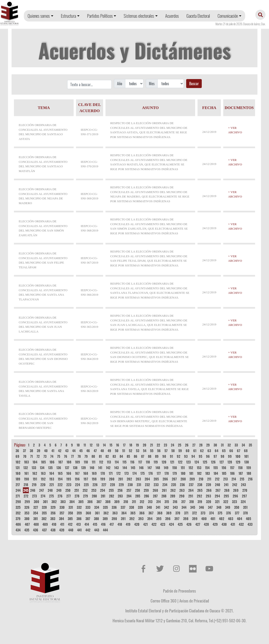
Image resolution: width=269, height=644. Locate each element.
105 (43, 462)
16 (118, 445)
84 (121, 456)
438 (53, 530)
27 (194, 445)
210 (201, 479)
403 (231, 519)
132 (26, 468)
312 (142, 502)
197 (86, 479)
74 (52, 456)
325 (18, 507)
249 (59, 490)
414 (87, 524)
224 (78, 485)
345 (193, 507)
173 (126, 473)
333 (88, 507)
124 (197, 462)
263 (182, 490)
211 (209, 479)
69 (17, 456)
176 (151, 473)
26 (187, 445)
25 (180, 445)
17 (124, 445)
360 (88, 513)
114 (117, 462)
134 (42, 468)
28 (201, 445)
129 (238, 462)
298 (18, 502)
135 (50, 468)
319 (200, 502)
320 (209, 502)
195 (69, 479)
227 (104, 485)
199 (103, 479)
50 (117, 451)
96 (208, 456)
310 (126, 502)
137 (67, 468)
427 (198, 524)
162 (35, 473)
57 (166, 451)
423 (163, 524)
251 (77, 490)
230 (130, 485)
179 (175, 473)
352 (18, 513)
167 (77, 473)
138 (75, 468)
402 (222, 519)
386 (79, 519)
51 (124, 451)
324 (243, 502)
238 (200, 485)
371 (186, 513)
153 (199, 468)
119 (156, 462)
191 (35, 479)
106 (52, 462)
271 (18, 496)
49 (109, 451)
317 (183, 502)
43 (67, 451)
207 (174, 479)
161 (26, 473)
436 (36, 530)
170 (103, 473)
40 (46, 451)
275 (51, 496)
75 (59, 456)
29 (208, 445)
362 (106, 513)
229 (121, 485)
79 (86, 456)
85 (128, 456)
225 (86, 485)
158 (240, 468)
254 (103, 490)
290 (182, 496)
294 (217, 496)
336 (114, 507)
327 (36, 507)
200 (112, 479)
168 (86, 473)
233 (156, 485)
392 (132, 519)
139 (84, 468)
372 (194, 513)
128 (230, 462)
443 (97, 530)
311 (134, 502)
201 (121, 479)
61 (195, 451)
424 (171, 524)
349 (228, 507)
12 (91, 445)
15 (111, 445)
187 (241, 473)
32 (229, 445)
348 (219, 507)
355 (44, 513)
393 (141, 519)
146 (141, 468)
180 (183, 473)
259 (146, 490)
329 (53, 507)
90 (164, 456)
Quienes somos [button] (39, 16)
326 (27, 507)
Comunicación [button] (228, 16)
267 (218, 490)
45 (81, 451)
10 (78, 445)
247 (42, 490)
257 (129, 490)
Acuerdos (172, 16)
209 (192, 479)
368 (160, 513)
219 (34, 485)
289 (173, 496)
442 (88, 530)
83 (114, 456)
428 (206, 524)
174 (134, 473)
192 (43, 479)
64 (216, 451)
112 (101, 462)
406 (18, 524)
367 (151, 513)
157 (232, 468)
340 (149, 507)
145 (133, 468)
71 (32, 456)
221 (52, 485)
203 (138, 479)
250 (68, 490)
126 (213, 462)
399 (195, 519)
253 (94, 490)
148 (158, 468)
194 (60, 479)
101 (246, 456)
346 (202, 507)
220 (43, 485)
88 (150, 456)
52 (130, 451)
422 (154, 524)
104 (35, 462)
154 (207, 468)
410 (54, 524)
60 (188, 451)
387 (88, 519)
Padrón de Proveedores (179, 591)
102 (18, 462)
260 (155, 490)
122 (180, 462)
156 (224, 468)
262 (173, 490)
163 (43, 473)
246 (33, 490)
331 (71, 507)
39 (39, 451)
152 (191, 468)
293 (208, 496)
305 (81, 502)
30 (215, 445)
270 (245, 490)
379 (18, 519)
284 (129, 496)
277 (69, 496)
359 (79, 513)
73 (45, 456)
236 (182, 485)
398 (186, 519)
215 (242, 479)
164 (52, 473)
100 (238, 456)
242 (235, 485)
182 (199, 473)
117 (140, 462)
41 (53, 451)
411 (62, 524)
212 (217, 479)
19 (137, 445)
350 (237, 507)
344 (184, 507)
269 (236, 490)
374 (211, 513)
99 (230, 456)
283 (120, 496)
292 (199, 496)
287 (155, 496)
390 (114, 519)
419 (128, 524)
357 (62, 513)
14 (104, 445)
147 (150, 468)
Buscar (194, 84)
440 (71, 530)
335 (105, 507)
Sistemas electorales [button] (139, 16)
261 (164, 490)
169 (94, 473)
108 (69, 462)
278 (77, 496)
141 (100, 468)
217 (18, 485)
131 (18, 468)
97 (215, 456)
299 (27, 502)
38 (31, 451)
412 (70, 524)
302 (54, 502)
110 (86, 462)
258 (137, 490)
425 (180, 524)
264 (191, 490)
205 (156, 479)
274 (43, 496)
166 (69, 473)
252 (85, 490)
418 (120, 524)
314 (158, 502)
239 (209, 485)
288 (164, 496)
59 (180, 451)
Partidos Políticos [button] (100, 16)
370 (178, 513)
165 (60, 473)
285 (138, 496)
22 (158, 445)
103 (26, 462)
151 (183, 468)
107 (61, 462)
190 (27, 479)
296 (235, 496)
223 (69, 485)
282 (111, 496)
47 (95, 451)
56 (159, 451)
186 (232, 473)
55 (152, 451)
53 (138, 451)
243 (243, 485)
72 (38, 456)
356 (53, 513)
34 (243, 445)
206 (165, 479)
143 (116, 468)
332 (79, 507)
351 (245, 507)
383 (53, 519)
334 (97, 507)
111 (94, 462)
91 (171, 456)
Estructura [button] (68, 16)
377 (237, 513)
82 (107, 456)
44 (74, 451)
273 (34, 496)
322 (226, 502)
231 (139, 485)
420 (137, 524)
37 (24, 451)
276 (60, 496)
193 (52, 479)
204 (147, 479)
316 (175, 502)
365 (133, 513)
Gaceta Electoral (198, 16)
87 (143, 456)
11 (85, 445)
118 (148, 462)
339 (140, 507)
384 (61, 519)
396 (168, 519)
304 (72, 502)
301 (45, 502)
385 (70, 519)
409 (45, 524)
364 (124, 513)
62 (202, 451)
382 (44, 519)
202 (129, 479)
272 (26, 496)
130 (247, 462)
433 (250, 524)
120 (164, 462)
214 (234, 479)
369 (169, 513)
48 (102, 451)
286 (147, 496)
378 (245, 513)
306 (90, 502)
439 (62, 530)
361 (97, 513)
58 (173, 451)
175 (143, 473)
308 (108, 502)
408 (36, 524)
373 (203, 513)
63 (209, 451)
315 (167, 502)
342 (166, 507)
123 (188, 462)
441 (79, 530)
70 (25, 456)
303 (63, 502)
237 (191, 485)
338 (132, 507)
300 (36, 502)
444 (105, 530)
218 (26, 485)
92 (179, 456)
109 (78, 462)
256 (120, 490)
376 (229, 513)
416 (103, 524)
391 (123, 519)
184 (216, 473)
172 (118, 473)
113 (109, 462)
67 (239, 451)
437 (44, 530)
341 (158, 507)
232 (147, 485)
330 (62, 507)
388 (96, 519)
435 (27, 530)
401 (213, 519)
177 (159, 473)
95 (200, 456)
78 (79, 456)
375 (220, 513)
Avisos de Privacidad (194, 601)
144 (125, 468)
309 (117, 502)
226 (95, 485)
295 (226, 496)
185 (224, 473)
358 (70, 513)
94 (193, 456)
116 (132, 462)
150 (175, 468)
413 (78, 524)
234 (165, 485)
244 (18, 490)
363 (115, 513)
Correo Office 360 (164, 601)
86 (136, 456)
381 (36, 519)
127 (222, 462)
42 (60, 451)
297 (244, 496)
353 (27, 513)
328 (44, 507)
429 (215, 524)
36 (17, 451)
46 (88, 451)
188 (249, 473)
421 (145, 524)
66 (231, 451)
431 (233, 524)
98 (222, 456)
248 (50, 490)
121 (172, 462)
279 (86, 496)
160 (18, 473)
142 (108, 468)
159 (249, 468)
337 (123, 507)
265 (200, 490)
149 (166, 468)
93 (186, 456)
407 (27, 524)
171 (111, 473)
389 (105, 519)
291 (191, 496)
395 (159, 519)
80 (93, 456)
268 (227, 490)
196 (77, 479)
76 (66, 456)
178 (167, 473)
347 (210, 507)
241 (226, 485)
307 (99, 502)
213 (225, 479)
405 (248, 519)
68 (246, 451)
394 (150, 519)
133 (34, 468)
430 (224, 524)
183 (208, 473)
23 (165, 445)
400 (204, 519)
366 (142, 513)
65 (224, 451)
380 (27, 519)
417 (112, 524)
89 (157, 456)
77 (72, 456)
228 (112, 485)
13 (98, 445)
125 (205, 462)
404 (240, 519)
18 (131, 445)
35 (250, 445)
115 (124, 462)
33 (236, 445)
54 (145, 451)
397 (177, 519)
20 (145, 445)
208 (183, 479)
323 (234, 502)
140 (92, 468)
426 (189, 524)
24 (172, 445)
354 (36, 513)
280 (94, 496)
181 (191, 473)
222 (60, 485)
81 (100, 456)
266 (209, 490)
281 (103, 496)
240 (218, 485)
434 (18, 530)
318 (191, 502)
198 (94, 479)
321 (217, 502)
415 (95, 524)
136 (59, 468)
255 (111, 490)
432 (241, 524)
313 (150, 502)
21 (151, 445)
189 (18, 479)
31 (222, 445)
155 (216, 468)
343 (175, 507)
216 (250, 479)
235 (174, 485)
